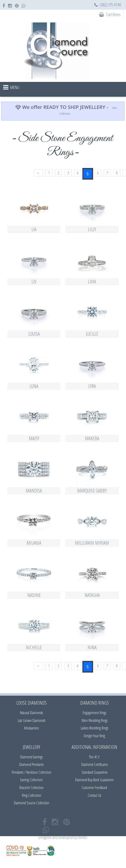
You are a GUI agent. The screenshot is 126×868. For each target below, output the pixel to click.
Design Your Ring (94, 736)
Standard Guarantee (95, 772)
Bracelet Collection (32, 788)
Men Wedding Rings (95, 720)
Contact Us (94, 795)
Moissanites (31, 728)
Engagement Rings (94, 713)
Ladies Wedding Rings (94, 728)
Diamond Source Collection (32, 803)
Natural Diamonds (31, 713)
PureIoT (82, 837)
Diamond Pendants (31, 764)
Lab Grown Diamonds (32, 720)
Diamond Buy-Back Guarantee (94, 780)
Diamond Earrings (31, 757)
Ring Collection (32, 795)
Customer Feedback (94, 788)
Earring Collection (31, 780)
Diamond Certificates (94, 764)
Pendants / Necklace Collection (32, 772)
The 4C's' (94, 757)
